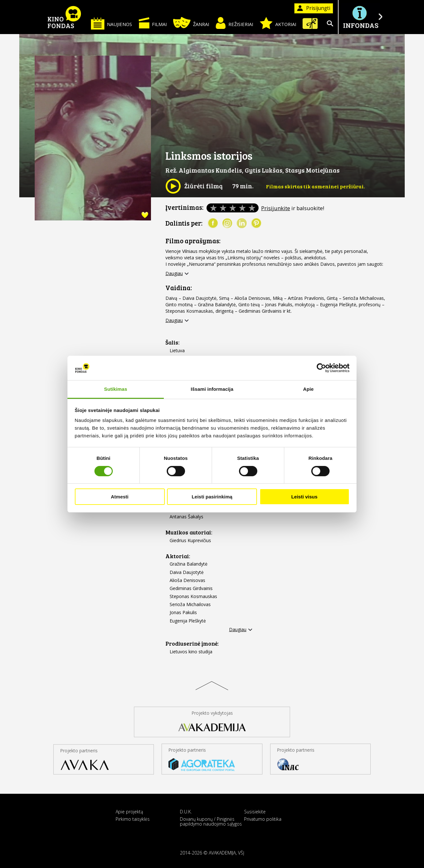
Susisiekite (255, 812)
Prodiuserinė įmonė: (192, 644)
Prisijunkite (276, 208)
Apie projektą (129, 812)
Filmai (153, 23)
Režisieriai (234, 23)
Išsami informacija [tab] (212, 389)
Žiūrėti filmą (194, 186)
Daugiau (174, 273)
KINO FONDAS (64, 17)
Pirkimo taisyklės (133, 819)
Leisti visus (305, 497)
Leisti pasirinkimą (212, 497)
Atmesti (120, 497)
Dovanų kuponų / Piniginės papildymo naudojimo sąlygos (211, 821)
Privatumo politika (263, 819)
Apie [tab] (309, 389)
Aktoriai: (178, 556)
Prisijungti (314, 8)
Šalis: (172, 342)
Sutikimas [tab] (116, 389)
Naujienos (111, 23)
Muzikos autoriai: (189, 532)
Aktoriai (278, 23)
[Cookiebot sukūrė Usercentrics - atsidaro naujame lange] (321, 368)
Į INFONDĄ (360, 17)
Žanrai (191, 23)
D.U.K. (186, 812)
